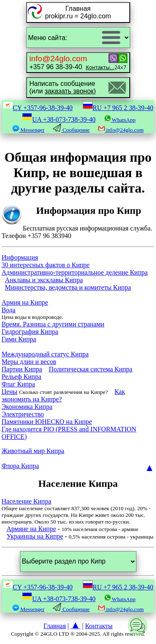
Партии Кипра (22, 369)
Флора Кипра (20, 466)
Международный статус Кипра (45, 354)
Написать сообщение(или (63, 87)
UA (59, 119)
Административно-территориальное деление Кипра (75, 272)
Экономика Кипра (27, 407)
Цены (10, 392)
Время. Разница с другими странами (53, 324)
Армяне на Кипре (31, 529)
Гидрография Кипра (30, 332)
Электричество (23, 414)
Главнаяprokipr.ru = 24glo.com (78, 12)
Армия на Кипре (25, 302)
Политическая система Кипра (90, 369)
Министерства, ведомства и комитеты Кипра (68, 287)
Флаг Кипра (18, 384)
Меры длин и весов (29, 362)
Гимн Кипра (19, 339)
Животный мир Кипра (33, 451)
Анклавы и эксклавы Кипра (44, 280)
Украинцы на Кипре (35, 536)
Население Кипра (26, 501)
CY (38, 108)
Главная (55, 626)
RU (118, 108)
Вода (9, 310)
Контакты (99, 626)
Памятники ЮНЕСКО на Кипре (47, 422)
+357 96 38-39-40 (72, 62)
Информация (20, 257)
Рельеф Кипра (22, 377)
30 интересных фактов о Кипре (46, 265)
